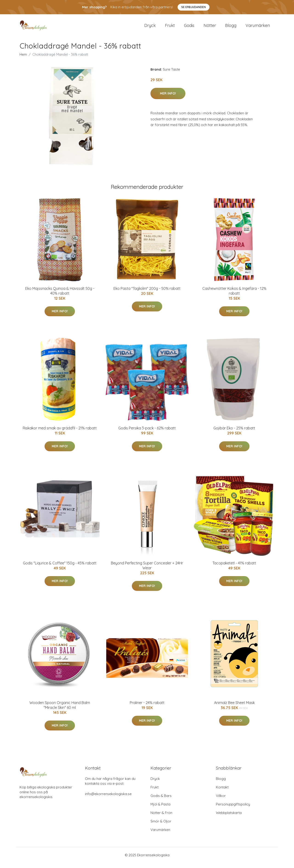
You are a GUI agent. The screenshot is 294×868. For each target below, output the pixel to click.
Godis (189, 28)
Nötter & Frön (161, 818)
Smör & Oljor (161, 826)
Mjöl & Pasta (160, 809)
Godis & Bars (161, 801)
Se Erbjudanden (194, 7)
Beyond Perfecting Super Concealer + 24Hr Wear (147, 571)
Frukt (170, 28)
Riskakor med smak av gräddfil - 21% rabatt (60, 433)
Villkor (221, 801)
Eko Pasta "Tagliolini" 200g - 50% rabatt (147, 293)
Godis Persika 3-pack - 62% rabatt (147, 433)
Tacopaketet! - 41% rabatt (234, 568)
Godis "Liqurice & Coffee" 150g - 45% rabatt (60, 568)
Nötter (210, 28)
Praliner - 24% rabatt (147, 708)
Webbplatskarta (229, 818)
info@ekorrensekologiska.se (108, 799)
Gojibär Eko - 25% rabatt (234, 433)
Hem (23, 59)
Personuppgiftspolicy (233, 809)
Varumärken (258, 28)
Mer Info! (168, 98)
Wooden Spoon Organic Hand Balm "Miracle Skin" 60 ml (60, 710)
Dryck (150, 28)
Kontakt (222, 792)
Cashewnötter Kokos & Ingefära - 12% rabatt (234, 296)
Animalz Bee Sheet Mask (234, 708)
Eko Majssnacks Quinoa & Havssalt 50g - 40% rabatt (60, 296)
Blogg (231, 28)
